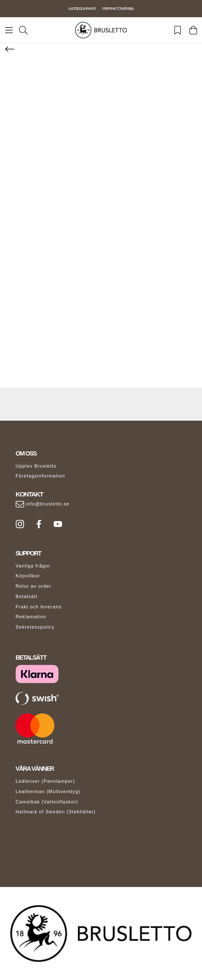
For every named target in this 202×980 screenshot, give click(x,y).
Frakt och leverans (39, 607)
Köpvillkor (28, 576)
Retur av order (33, 586)
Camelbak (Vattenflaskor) (47, 802)
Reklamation (31, 617)
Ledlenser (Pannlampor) (45, 781)
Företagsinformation (40, 476)
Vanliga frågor (33, 566)
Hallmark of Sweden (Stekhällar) (56, 812)
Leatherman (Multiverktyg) (48, 791)
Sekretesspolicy (35, 627)
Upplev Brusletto (36, 466)
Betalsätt (27, 596)
